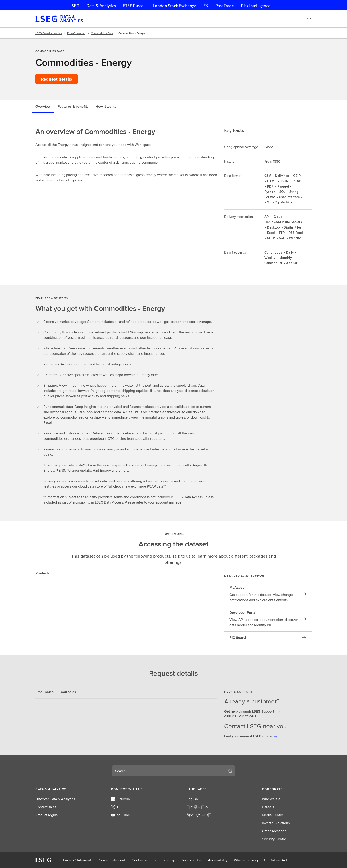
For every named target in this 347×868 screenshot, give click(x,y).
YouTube (120, 815)
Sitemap (169, 860)
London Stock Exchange (174, 6)
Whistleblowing (246, 860)
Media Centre (273, 815)
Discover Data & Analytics (55, 799)
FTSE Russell (134, 6)
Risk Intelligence (256, 6)
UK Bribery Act (276, 860)
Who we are (271, 799)
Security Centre (274, 839)
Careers (268, 807)
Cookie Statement (111, 860)
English (192, 799)
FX (206, 6)
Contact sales (46, 807)
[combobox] (168, 771)
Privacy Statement (77, 860)
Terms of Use (192, 860)
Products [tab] (42, 573)
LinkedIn (120, 799)
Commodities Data (102, 33)
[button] (60, 789)
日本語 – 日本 (197, 807)
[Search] (309, 19)
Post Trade (225, 6)
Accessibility (218, 860)
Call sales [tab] (68, 692)
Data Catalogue (76, 33)
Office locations (274, 831)
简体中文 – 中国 (199, 815)
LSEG (74, 6)
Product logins (46, 815)
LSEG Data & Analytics (49, 33)
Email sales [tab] (44, 692)
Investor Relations (276, 823)
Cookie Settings (144, 860)
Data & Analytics (101, 6)
